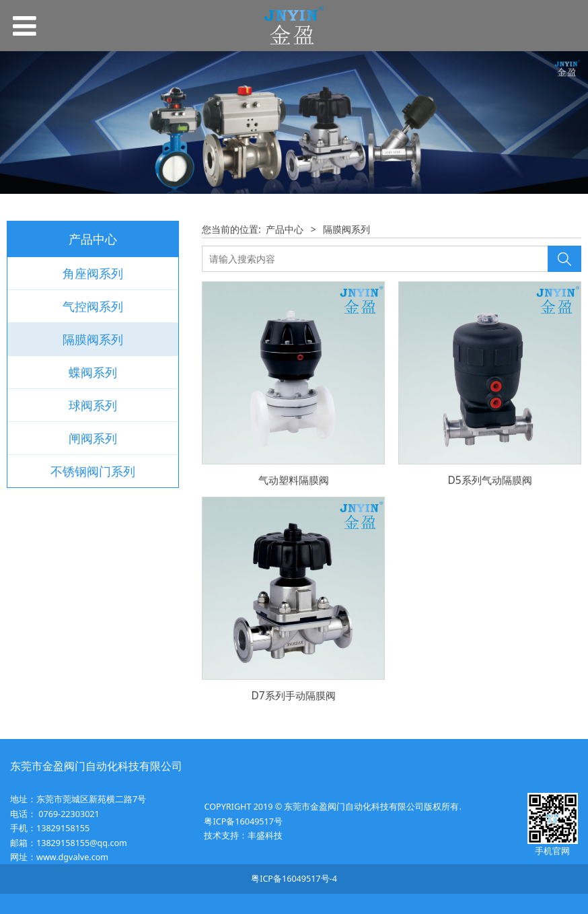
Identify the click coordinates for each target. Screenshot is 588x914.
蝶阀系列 (93, 372)
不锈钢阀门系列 (93, 471)
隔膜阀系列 (93, 339)
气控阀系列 (93, 306)
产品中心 (285, 229)
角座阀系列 (93, 273)
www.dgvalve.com (72, 857)
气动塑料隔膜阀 (294, 480)
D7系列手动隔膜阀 (293, 696)
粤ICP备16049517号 (243, 821)
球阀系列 (93, 405)
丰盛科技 (265, 836)
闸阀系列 (93, 438)
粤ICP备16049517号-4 (294, 879)
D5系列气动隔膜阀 (489, 480)
